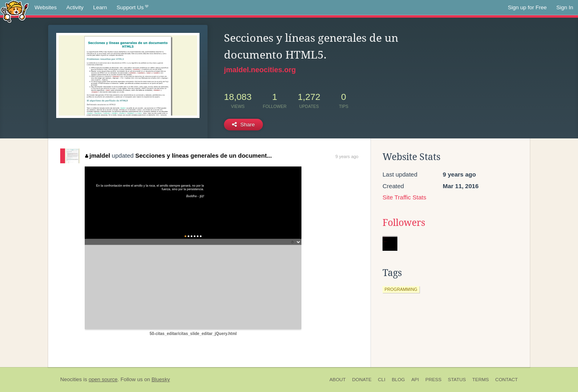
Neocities (71, 379)
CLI (382, 380)
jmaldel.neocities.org (260, 70)
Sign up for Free (527, 7)
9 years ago (347, 156)
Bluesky (161, 379)
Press (433, 380)
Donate (362, 380)
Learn (100, 7)
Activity (75, 7)
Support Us (133, 8)
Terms (481, 380)
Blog (398, 380)
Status (457, 380)
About (338, 380)
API (415, 380)
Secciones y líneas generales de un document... (204, 155)
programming (401, 289)
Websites (46, 7)
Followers (404, 223)
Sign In (565, 7)
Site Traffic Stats (404, 197)
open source (103, 379)
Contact (507, 380)
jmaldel (98, 155)
